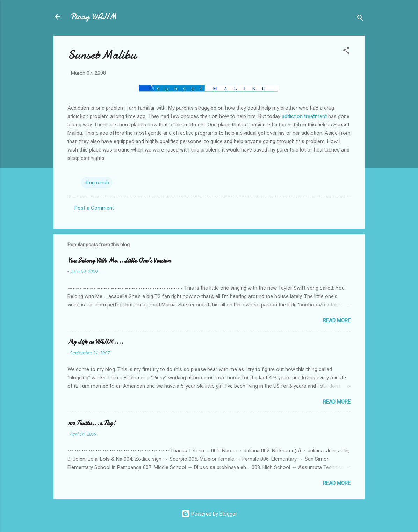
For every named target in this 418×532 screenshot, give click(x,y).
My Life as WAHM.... (95, 342)
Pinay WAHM (93, 17)
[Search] (360, 19)
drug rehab (97, 183)
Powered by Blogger (209, 514)
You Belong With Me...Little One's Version (119, 261)
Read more (337, 320)
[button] (346, 51)
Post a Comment (94, 208)
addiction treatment (304, 116)
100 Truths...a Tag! (91, 423)
